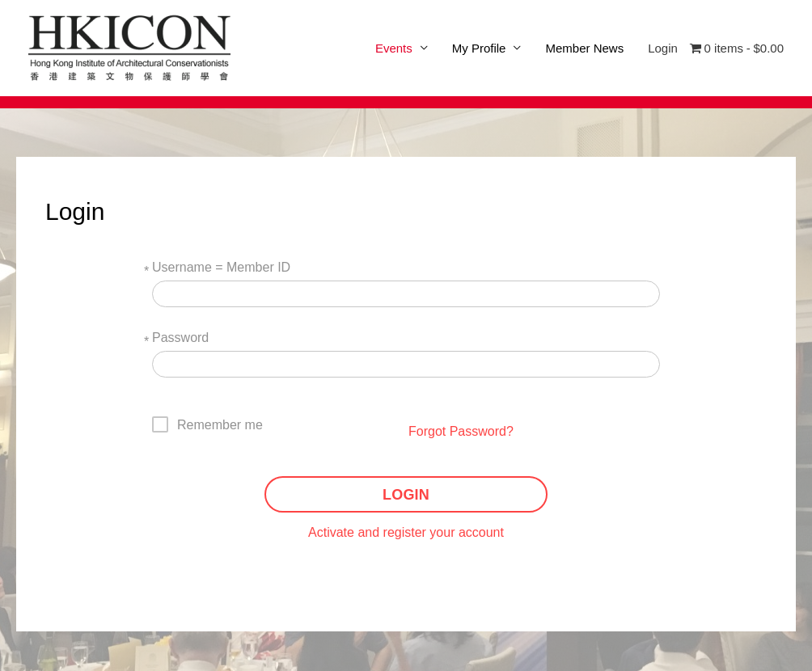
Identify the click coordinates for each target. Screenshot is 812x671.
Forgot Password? (461, 431)
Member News (584, 48)
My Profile (479, 48)
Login (663, 48)
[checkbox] (208, 424)
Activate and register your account (406, 532)
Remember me (220, 425)
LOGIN (406, 495)
